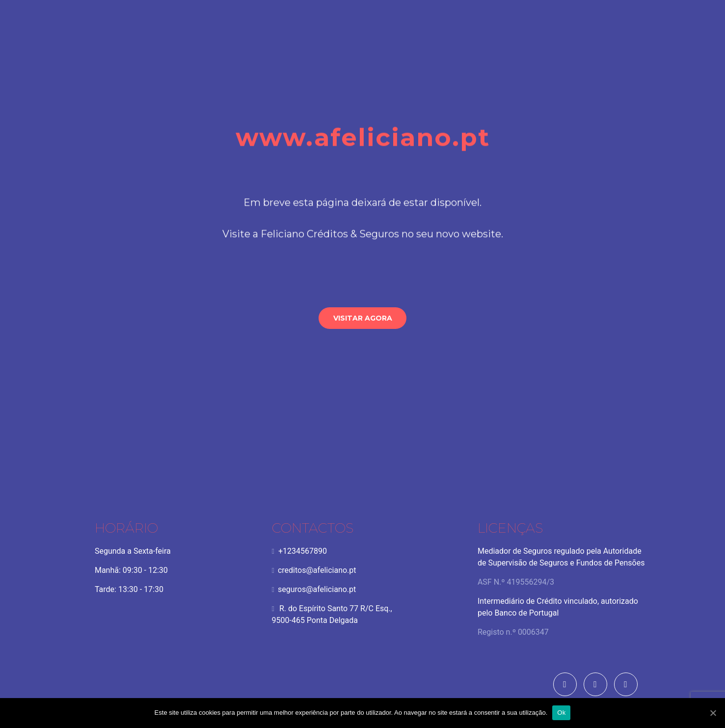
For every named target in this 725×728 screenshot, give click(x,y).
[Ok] (713, 713)
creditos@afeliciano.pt (269, 573)
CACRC (631, 596)
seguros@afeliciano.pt (269, 592)
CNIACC (610, 596)
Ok (561, 713)
